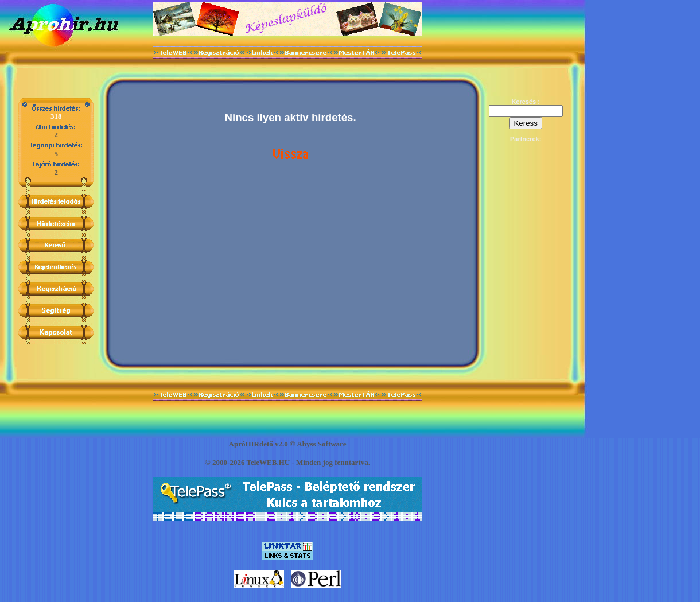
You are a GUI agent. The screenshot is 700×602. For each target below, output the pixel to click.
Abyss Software (321, 444)
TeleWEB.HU (268, 462)
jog (328, 462)
